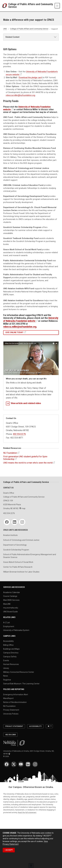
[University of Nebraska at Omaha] (5, 6)
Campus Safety (10, 657)
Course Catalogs (10, 596)
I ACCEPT (9, 850)
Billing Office (8, 645)
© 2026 (6, 756)
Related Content (12, 37)
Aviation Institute (10, 535)
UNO (5, 29)
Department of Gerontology (15, 545)
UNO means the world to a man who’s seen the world (28, 463)
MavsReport (8, 698)
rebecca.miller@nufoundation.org (20, 95)
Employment (9, 626)
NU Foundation (10, 453)
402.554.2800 (10, 735)
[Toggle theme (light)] (49, 726)
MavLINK (7, 604)
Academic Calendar (12, 592)
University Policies (11, 714)
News (6, 676)
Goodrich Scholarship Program (16, 550)
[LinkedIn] (15, 522)
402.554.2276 (19, 434)
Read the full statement (27, 812)
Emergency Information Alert (16, 694)
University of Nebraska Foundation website (31, 319)
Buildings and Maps (11, 649)
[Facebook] (7, 522)
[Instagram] (22, 522)
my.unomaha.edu (11, 608)
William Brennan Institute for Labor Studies (21, 572)
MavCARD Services (11, 600)
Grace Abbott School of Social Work (18, 562)
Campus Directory (11, 653)
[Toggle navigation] (57, 6)
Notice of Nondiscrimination (15, 702)
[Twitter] (14, 764)
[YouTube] (21, 764)
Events (6, 660)
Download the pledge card (30, 78)
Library (6, 668)
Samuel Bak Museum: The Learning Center (21, 683)
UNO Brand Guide (10, 612)
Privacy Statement (11, 710)
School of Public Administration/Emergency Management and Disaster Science (30, 556)
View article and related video (23, 403)
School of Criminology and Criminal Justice (21, 540)
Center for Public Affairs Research (18, 567)
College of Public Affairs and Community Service (31, 6)
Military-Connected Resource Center (19, 672)
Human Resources (11, 664)
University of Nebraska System (16, 630)
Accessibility (8, 641)
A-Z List (7, 623)
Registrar (7, 680)
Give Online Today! (15, 332)
